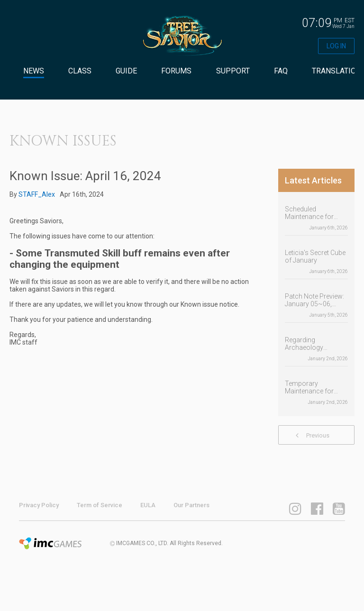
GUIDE (126, 71)
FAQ (281, 71)
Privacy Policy (39, 505)
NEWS (34, 71)
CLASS (80, 71)
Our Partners (191, 505)
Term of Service (100, 505)
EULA (148, 505)
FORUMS (176, 71)
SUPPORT (233, 71)
